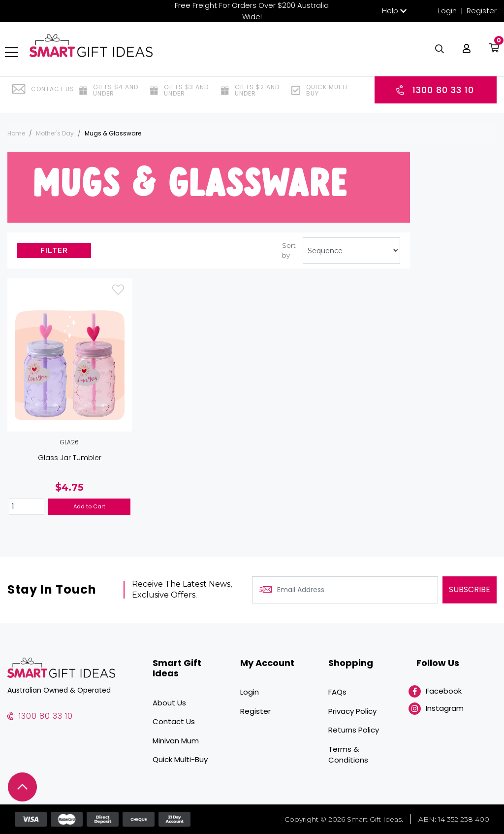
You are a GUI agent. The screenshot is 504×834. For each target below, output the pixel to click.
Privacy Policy (352, 711)
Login (447, 11)
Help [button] (390, 11)
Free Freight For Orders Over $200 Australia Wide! (252, 11)
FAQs (337, 692)
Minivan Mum (176, 741)
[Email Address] (345, 590)
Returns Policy (354, 730)
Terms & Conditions (348, 755)
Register (482, 11)
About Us (169, 703)
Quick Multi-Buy (180, 759)
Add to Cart (89, 506)
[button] (464, 54)
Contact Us (174, 721)
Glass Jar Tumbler (70, 458)
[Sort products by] (351, 250)
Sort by (289, 250)
